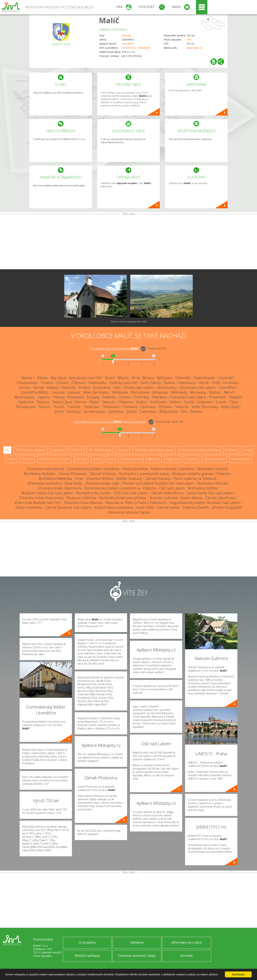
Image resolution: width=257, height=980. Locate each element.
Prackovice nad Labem (188, 397)
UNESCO (76, 450)
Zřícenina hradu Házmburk (59, 488)
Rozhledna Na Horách (94, 493)
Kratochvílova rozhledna (114, 507)
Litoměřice (128, 44)
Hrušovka (231, 383)
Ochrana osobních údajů (137, 956)
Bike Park (154, 459)
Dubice (169, 383)
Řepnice (43, 402)
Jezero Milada (192, 498)
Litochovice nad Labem (198, 387)
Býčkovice (165, 378)
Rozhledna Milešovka (55, 478)
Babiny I (28, 378)
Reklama (137, 942)
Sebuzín (109, 402)
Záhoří (132, 412)
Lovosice (58, 392)
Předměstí (218, 397)
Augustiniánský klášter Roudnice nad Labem (205, 503)
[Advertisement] (128, 242)
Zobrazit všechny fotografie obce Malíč (129, 322)
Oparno (44, 397)
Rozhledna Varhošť (213, 469)
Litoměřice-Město (35, 392)
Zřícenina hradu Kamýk (46, 469)
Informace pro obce (187, 942)
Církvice (62, 383)
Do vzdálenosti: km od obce (115, 348)
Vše (7, 450)
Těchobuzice (25, 407)
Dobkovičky (97, 383)
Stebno (175, 402)
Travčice (74, 407)
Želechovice (168, 412)
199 (189, 40)
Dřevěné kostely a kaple (54, 459)
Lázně (113, 459)
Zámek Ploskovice (73, 474)
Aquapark (58, 450)
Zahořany (116, 412)
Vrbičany (74, 412)
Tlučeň (59, 407)
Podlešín (109, 397)
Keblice (53, 387)
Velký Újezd (230, 407)
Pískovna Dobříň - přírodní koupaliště (212, 507)
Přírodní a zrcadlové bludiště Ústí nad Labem (158, 483)
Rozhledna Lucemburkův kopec (144, 474)
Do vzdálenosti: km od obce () (110, 422)
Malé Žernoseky (96, 392)
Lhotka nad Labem (139, 387)
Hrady (248, 450)
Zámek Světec (168, 507)
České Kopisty (204, 378)
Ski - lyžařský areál (100, 450)
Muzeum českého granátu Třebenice (202, 474)
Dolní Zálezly (151, 383)
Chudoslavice (27, 383)
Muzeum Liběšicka (81, 498)
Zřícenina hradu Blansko (83, 503)
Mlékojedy (179, 392)
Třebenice (91, 407)
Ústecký (126, 35)
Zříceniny (27, 459)
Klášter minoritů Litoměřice (173, 469)
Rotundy (81, 459)
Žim (184, 412)
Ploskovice (76, 397)
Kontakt (187, 956)
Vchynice (165, 407)
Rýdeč (94, 402)
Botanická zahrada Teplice (130, 512)
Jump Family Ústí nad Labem (210, 493)
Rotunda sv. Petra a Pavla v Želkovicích (136, 503)
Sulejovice (205, 402)
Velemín (182, 407)
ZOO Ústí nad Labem (131, 493)
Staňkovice (158, 402)
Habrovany (187, 383)
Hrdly (216, 383)
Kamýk (39, 387)
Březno (123, 378)
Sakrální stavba (241, 459)
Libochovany (167, 387)
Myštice (215, 392)
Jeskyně (98, 459)
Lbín (117, 387)
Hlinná (203, 383)
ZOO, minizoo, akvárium (31, 450)
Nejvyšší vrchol (132, 459)
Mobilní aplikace (87, 956)
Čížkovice (78, 383)
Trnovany (130, 407)
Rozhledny (231, 450)
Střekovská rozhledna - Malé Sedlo (55, 483)
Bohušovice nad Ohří (86, 378)
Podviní (125, 397)
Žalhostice (148, 412)
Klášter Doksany (129, 478)
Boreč (110, 378)
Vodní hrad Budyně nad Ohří (37, 503)
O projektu (87, 942)
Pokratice (160, 397)
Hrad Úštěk (145, 507)
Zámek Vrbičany (103, 474)
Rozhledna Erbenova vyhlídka (123, 498)
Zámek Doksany (158, 478)
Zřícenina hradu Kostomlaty (41, 498)
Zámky (11, 459)
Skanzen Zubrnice (164, 498)
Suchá (189, 402)
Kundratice (102, 387)
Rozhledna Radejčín (40, 474)
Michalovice (140, 392)
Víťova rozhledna (29, 507)
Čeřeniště (183, 378)
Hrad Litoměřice (135, 469)
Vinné (59, 412)
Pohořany (142, 397)
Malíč (109, 20)
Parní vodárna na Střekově (195, 478)
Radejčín (236, 397)
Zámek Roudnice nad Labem (68, 507)
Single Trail (173, 459)
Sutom (221, 402)
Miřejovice (160, 392)
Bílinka (42, 378)
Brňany (148, 378)
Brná (136, 378)
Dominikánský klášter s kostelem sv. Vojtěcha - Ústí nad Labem (134, 488)
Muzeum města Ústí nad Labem (47, 493)
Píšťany (59, 397)
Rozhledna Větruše (212, 483)
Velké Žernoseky (205, 407)
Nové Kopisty (24, 397)
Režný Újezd (62, 402)
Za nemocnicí (94, 412)
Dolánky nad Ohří (123, 383)
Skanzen (123, 450)
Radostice (26, 402)
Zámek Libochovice (221, 498)
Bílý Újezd (58, 378)
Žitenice (196, 412)
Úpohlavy (148, 407)
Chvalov (47, 383)
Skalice (141, 402)
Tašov (234, 402)
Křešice (84, 387)
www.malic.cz (194, 48)
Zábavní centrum (214, 459)
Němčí (229, 392)
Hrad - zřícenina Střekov (94, 478)
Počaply (93, 397)
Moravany (198, 392)
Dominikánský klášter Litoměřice (93, 469)
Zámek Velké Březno (168, 493)
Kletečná (69, 387)
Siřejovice (125, 402)
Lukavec (74, 392)
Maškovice (120, 392)
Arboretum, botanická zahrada (199, 450)
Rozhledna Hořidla (202, 488)
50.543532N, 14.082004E (136, 48)
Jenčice (25, 387)
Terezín (44, 407)
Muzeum (191, 459)
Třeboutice (111, 407)
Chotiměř (226, 378)
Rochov (81, 402)
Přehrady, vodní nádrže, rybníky (154, 450)
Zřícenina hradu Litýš (102, 483)
